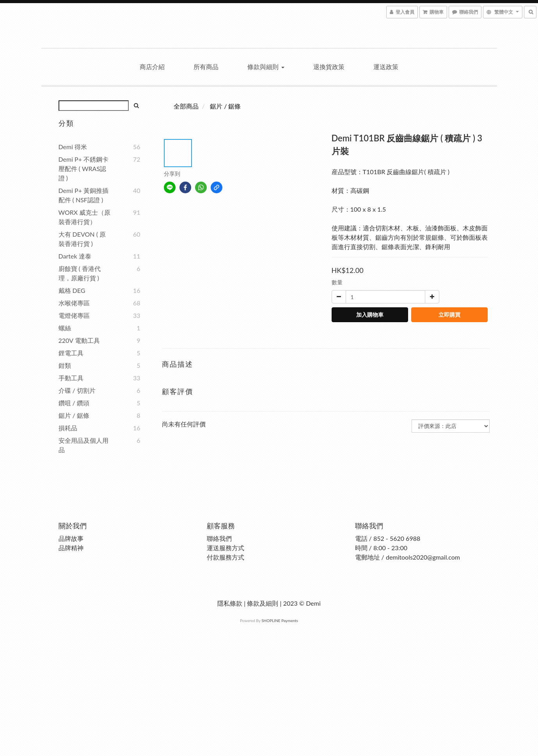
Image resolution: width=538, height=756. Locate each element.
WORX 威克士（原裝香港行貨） (85, 217)
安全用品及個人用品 (83, 445)
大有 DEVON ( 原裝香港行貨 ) (82, 239)
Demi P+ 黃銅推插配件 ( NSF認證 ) (84, 195)
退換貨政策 (329, 67)
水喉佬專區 (74, 303)
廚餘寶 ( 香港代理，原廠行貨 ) (80, 273)
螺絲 (65, 328)
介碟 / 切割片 (77, 390)
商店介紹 (152, 67)
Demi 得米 (73, 147)
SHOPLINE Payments (280, 620)
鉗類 (65, 365)
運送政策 (386, 67)
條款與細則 (266, 67)
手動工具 (71, 378)
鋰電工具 (71, 353)
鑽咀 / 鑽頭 (74, 403)
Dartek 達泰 (75, 256)
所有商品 (206, 67)
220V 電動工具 (79, 340)
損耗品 (68, 428)
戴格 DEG (72, 290)
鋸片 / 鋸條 (74, 415)
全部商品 (186, 106)
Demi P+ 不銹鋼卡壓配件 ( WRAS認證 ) (84, 168)
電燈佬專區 (74, 315)
